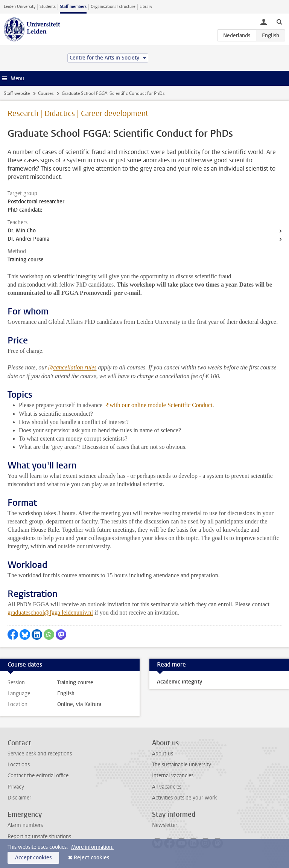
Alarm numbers (25, 825)
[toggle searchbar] (279, 21)
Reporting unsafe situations (39, 837)
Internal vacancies (173, 776)
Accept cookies (33, 858)
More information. (92, 847)
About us (163, 754)
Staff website (17, 93)
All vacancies (167, 787)
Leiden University (20, 7)
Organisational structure (113, 7)
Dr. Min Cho (22, 231)
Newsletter (165, 825)
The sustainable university (182, 765)
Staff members (73, 7)
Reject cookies (91, 858)
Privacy (16, 787)
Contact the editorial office (38, 776)
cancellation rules (75, 367)
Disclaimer (19, 798)
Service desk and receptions (40, 754)
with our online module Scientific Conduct (161, 405)
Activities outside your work (184, 798)
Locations (19, 765)
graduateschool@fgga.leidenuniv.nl (50, 612)
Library (146, 7)
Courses (46, 93)
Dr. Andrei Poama (28, 239)
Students (48, 7)
